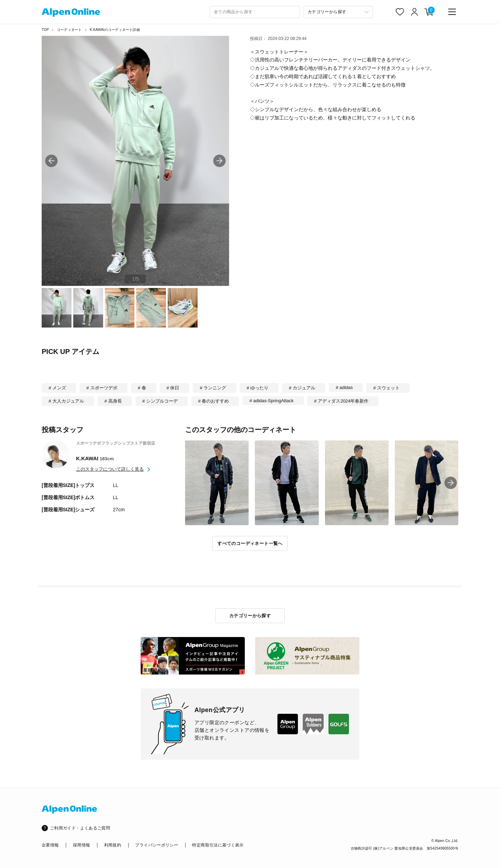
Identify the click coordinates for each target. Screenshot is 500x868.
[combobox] (255, 12)
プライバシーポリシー (157, 845)
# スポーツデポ (102, 388)
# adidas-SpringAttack (271, 401)
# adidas (344, 387)
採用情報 (81, 845)
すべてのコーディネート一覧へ (250, 543)
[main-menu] (452, 12)
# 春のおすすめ (214, 401)
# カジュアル (302, 388)
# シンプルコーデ (160, 401)
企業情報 (50, 845)
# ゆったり (257, 388)
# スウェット (386, 388)
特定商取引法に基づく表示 (218, 845)
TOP (45, 30)
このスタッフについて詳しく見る (110, 469)
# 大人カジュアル (66, 401)
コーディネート (69, 30)
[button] (219, 161)
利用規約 (113, 845)
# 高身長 (113, 401)
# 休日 (173, 388)
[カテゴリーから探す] (338, 12)
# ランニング (213, 388)
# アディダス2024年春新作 (341, 401)
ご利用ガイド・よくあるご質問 (80, 828)
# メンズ (57, 388)
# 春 (142, 388)
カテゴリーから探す (250, 616)
